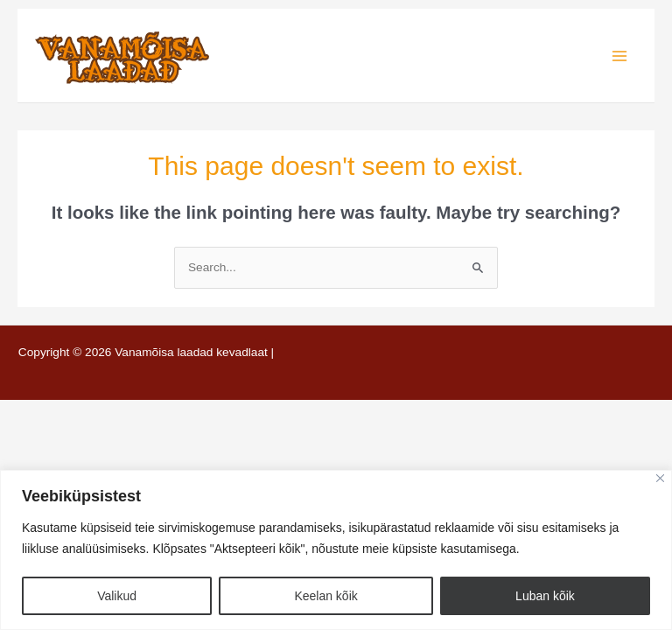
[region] (336, 550)
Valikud (117, 596)
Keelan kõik (325, 596)
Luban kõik (545, 596)
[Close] (660, 478)
